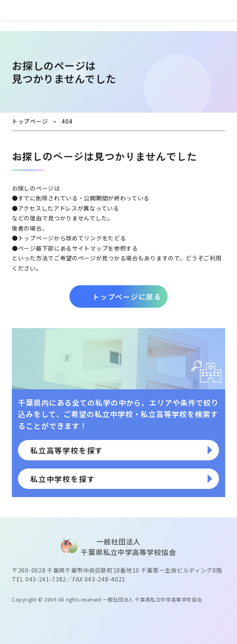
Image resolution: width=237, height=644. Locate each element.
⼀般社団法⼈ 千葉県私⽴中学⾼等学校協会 (118, 10)
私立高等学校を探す (67, 450)
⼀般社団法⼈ (118, 549)
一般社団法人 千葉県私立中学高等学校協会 (152, 599)
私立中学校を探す (63, 479)
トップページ (36, 238)
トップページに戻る (127, 296)
